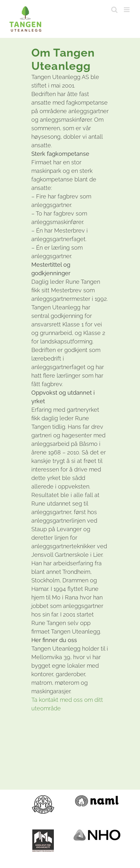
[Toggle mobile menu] (127, 10)
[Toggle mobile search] (114, 10)
